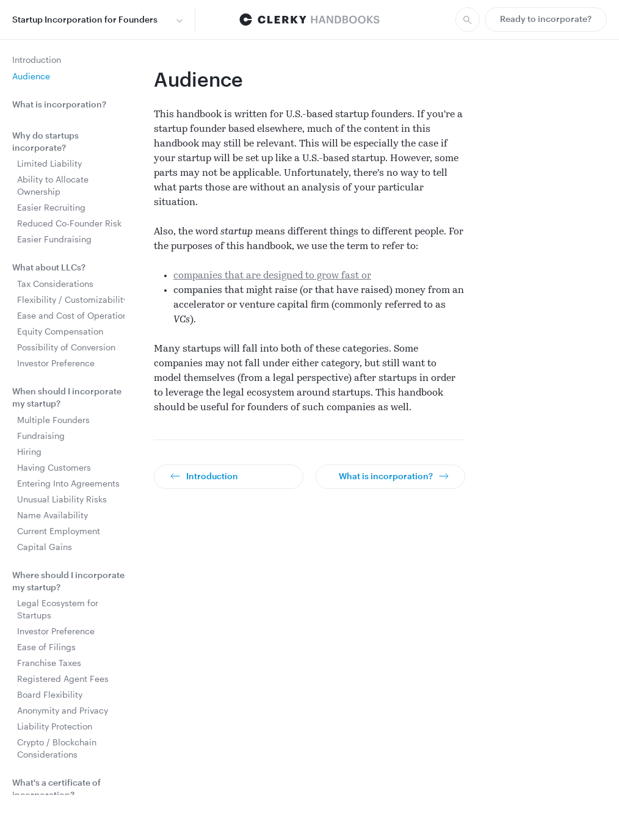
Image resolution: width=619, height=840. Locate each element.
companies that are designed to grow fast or (272, 276)
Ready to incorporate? (546, 19)
